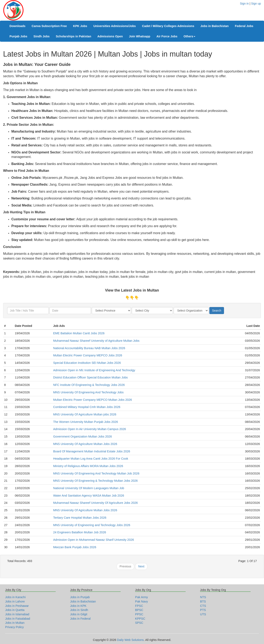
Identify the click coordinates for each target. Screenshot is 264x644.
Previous (125, 566)
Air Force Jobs (167, 36)
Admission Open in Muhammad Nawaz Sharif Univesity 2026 (94, 540)
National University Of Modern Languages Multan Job (89, 488)
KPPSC (140, 619)
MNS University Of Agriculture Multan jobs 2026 (85, 414)
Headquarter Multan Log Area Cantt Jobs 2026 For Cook (91, 459)
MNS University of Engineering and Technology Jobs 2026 (92, 525)
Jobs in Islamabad (17, 614)
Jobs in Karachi (15, 597)
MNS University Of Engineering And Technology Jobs (88, 392)
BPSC (139, 610)
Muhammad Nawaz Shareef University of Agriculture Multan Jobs (96, 341)
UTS (203, 614)
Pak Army (141, 597)
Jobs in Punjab (80, 597)
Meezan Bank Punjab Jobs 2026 (75, 547)
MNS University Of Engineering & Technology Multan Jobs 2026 (95, 481)
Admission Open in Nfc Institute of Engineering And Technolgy (94, 370)
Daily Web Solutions (130, 640)
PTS (203, 610)
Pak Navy (141, 601)
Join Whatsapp (140, 36)
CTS (203, 606)
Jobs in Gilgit (79, 614)
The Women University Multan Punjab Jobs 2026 (86, 422)
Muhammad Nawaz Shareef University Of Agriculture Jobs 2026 (95, 503)
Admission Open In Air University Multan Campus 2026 (90, 429)
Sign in (244, 4)
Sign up (256, 4)
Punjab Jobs (18, 36)
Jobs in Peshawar (17, 606)
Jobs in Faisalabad (18, 619)
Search (217, 311)
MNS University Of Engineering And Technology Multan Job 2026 (96, 473)
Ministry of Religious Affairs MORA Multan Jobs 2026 (88, 466)
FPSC (139, 606)
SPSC (139, 623)
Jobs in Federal (80, 619)
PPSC (139, 614)
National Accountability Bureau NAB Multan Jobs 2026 (89, 348)
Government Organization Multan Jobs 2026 (83, 436)
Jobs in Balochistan (215, 26)
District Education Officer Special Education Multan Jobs (91, 377)
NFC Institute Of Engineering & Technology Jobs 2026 (89, 385)
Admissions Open (110, 36)
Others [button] (189, 36)
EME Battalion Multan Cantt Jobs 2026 (79, 333)
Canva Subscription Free (49, 26)
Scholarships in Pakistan (73, 36)
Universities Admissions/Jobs (115, 26)
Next (141, 566)
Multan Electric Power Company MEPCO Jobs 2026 (88, 355)
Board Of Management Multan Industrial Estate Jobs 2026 (92, 451)
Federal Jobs (244, 26)
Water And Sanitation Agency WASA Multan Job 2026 (89, 496)
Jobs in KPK (78, 606)
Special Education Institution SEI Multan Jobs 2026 (87, 363)
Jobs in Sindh (79, 610)
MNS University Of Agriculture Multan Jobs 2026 (85, 444)
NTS (203, 597)
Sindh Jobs (41, 36)
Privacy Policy (14, 627)
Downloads (17, 26)
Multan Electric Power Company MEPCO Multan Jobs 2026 (93, 400)
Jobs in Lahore (15, 601)
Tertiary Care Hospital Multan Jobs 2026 (80, 518)
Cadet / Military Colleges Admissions (168, 26)
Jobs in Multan (15, 623)
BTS (203, 601)
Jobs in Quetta (15, 610)
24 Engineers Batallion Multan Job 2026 (80, 532)
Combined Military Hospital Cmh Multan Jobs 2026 (87, 407)
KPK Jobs (80, 26)
